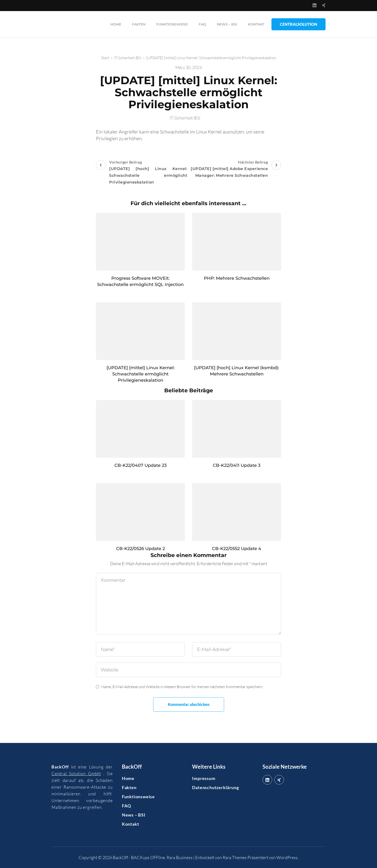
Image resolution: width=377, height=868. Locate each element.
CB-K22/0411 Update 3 (237, 465)
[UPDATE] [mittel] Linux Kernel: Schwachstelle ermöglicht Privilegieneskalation (141, 374)
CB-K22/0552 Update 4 (237, 549)
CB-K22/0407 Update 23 (141, 465)
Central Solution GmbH (76, 773)
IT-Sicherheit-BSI (185, 118)
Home (116, 24)
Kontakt (256, 24)
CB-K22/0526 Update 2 (141, 549)
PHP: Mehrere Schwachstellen (237, 278)
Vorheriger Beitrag (142, 173)
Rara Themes (235, 857)
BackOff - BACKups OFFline (139, 857)
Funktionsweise (172, 24)
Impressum (204, 778)
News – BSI (227, 24)
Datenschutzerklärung (215, 787)
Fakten (139, 24)
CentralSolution (298, 24)
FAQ (202, 24)
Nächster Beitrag (235, 169)
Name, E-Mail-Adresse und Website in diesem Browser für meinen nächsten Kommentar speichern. (182, 687)
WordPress (287, 857)
